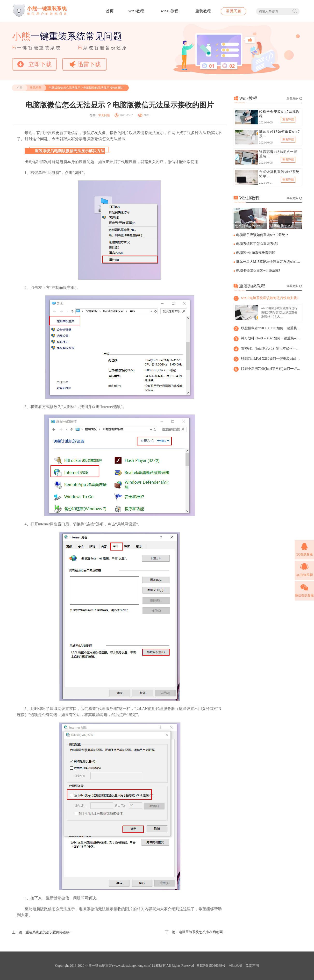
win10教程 (170, 11)
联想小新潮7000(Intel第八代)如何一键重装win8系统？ (271, 369)
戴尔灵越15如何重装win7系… (279, 134)
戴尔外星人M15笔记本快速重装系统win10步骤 (269, 262)
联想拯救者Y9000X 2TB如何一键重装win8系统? (271, 328)
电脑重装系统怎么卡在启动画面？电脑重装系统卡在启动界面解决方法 (203, 932)
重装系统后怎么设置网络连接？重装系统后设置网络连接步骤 (50, 932)
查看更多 (294, 98)
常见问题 (234, 11)
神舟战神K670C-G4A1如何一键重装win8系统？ (271, 338)
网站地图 (235, 966)
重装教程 (203, 11)
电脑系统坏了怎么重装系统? (257, 244)
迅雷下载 (84, 64)
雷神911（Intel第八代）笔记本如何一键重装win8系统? (271, 348)
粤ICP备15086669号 (211, 966)
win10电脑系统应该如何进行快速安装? (270, 298)
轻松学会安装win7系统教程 (279, 114)
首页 (110, 11)
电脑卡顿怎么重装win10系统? (258, 271)
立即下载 (35, 64)
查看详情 (288, 120)
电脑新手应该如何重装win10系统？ (262, 235)
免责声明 (252, 966)
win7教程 (136, 11)
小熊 (20, 88)
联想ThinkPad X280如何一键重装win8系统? (271, 359)
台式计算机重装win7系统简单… (279, 174)
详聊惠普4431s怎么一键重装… (278, 154)
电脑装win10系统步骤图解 (256, 253)
